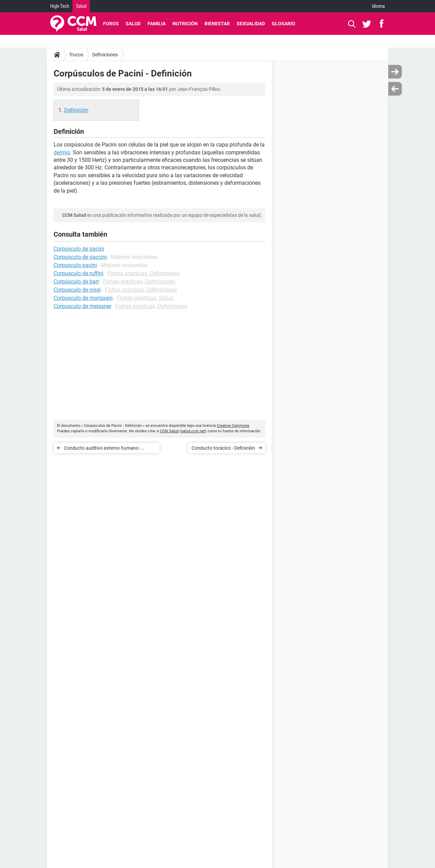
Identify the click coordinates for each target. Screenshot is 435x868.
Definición (76, 110)
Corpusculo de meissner (82, 306)
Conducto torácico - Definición (223, 448)
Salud (81, 6)
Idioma (378, 6)
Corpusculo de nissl (77, 290)
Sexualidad (251, 24)
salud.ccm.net (193, 431)
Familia (157, 24)
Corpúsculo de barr (76, 282)
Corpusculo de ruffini (79, 273)
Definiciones (105, 55)
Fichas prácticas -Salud (145, 298)
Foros (111, 24)
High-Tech (60, 6)
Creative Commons (233, 426)
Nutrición (185, 24)
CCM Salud (169, 431)
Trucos (76, 55)
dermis (62, 152)
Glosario (284, 24)
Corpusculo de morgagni (83, 298)
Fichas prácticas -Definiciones (144, 273)
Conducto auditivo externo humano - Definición (102, 449)
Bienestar (217, 24)
